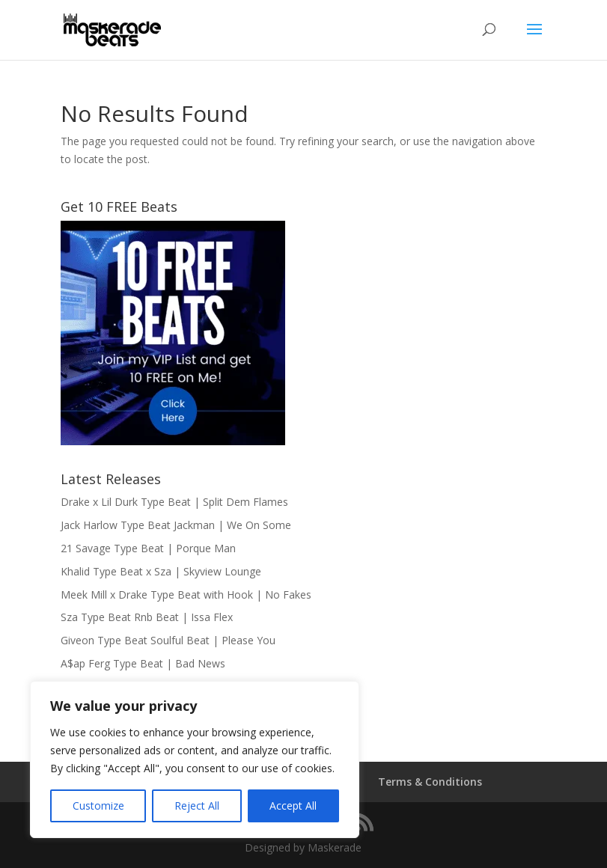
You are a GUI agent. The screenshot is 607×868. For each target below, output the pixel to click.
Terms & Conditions (430, 782)
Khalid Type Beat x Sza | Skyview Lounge (161, 571)
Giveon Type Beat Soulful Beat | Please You (168, 640)
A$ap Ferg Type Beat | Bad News (143, 663)
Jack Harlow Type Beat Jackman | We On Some (176, 525)
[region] (195, 759)
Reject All (197, 806)
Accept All (293, 806)
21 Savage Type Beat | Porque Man (148, 548)
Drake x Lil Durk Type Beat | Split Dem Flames (174, 502)
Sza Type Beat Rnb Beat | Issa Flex (147, 617)
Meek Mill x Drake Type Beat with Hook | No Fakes (186, 595)
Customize (98, 806)
